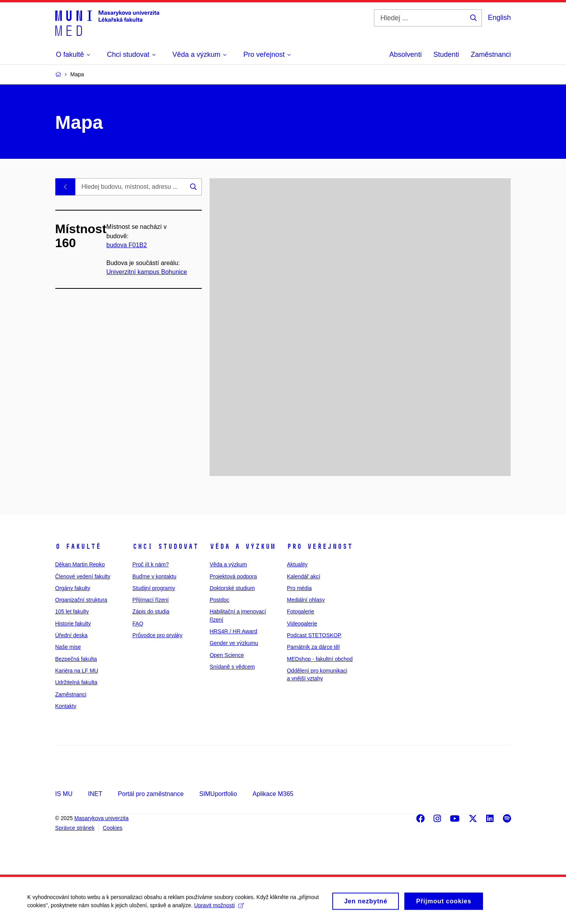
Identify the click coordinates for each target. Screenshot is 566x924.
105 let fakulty (72, 611)
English (499, 18)
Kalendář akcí (303, 576)
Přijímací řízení (151, 600)
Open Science (227, 655)
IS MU (64, 794)
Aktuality (297, 564)
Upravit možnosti (219, 909)
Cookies (113, 828)
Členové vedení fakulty (83, 576)
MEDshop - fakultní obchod (320, 659)
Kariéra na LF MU (77, 671)
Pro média (299, 588)
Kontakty (66, 706)
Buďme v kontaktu (154, 576)
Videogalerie (302, 624)
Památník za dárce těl (313, 647)
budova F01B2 (127, 245)
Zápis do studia (151, 611)
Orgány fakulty (73, 588)
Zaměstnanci (491, 54)
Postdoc (220, 600)
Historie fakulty (73, 624)
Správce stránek (75, 828)
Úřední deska (71, 635)
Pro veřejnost (320, 546)
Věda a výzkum (242, 546)
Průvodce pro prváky (157, 635)
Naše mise (68, 647)
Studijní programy (154, 588)
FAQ (138, 624)
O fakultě (78, 546)
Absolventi (405, 54)
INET (95, 794)
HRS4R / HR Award (233, 631)
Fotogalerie (300, 611)
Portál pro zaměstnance (151, 794)
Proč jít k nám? (151, 564)
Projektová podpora (233, 576)
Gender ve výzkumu (234, 643)
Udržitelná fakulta (76, 682)
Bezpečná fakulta (76, 659)
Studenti (446, 54)
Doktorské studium (232, 588)
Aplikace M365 (273, 794)
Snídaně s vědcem (232, 667)
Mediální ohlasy (306, 600)
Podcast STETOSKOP (314, 635)
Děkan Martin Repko (80, 564)
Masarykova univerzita (101, 818)
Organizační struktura (81, 600)
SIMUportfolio (218, 794)
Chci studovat (165, 546)
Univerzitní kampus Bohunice (147, 272)
